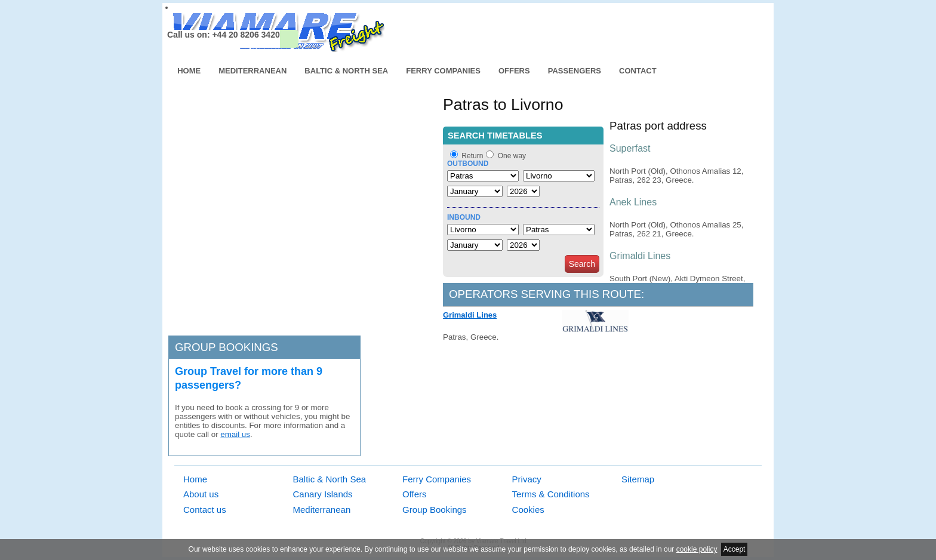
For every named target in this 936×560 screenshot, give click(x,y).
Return (472, 156)
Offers (514, 71)
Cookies (528, 510)
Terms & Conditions (551, 494)
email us (235, 434)
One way (512, 156)
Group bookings (227, 347)
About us (201, 494)
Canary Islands (323, 494)
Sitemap (638, 479)
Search (582, 264)
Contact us (205, 510)
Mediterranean (253, 71)
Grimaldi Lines (470, 315)
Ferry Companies (443, 71)
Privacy (527, 479)
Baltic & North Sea (346, 71)
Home (189, 71)
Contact (638, 71)
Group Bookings (435, 510)
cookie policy (697, 549)
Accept (735, 549)
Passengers (575, 71)
